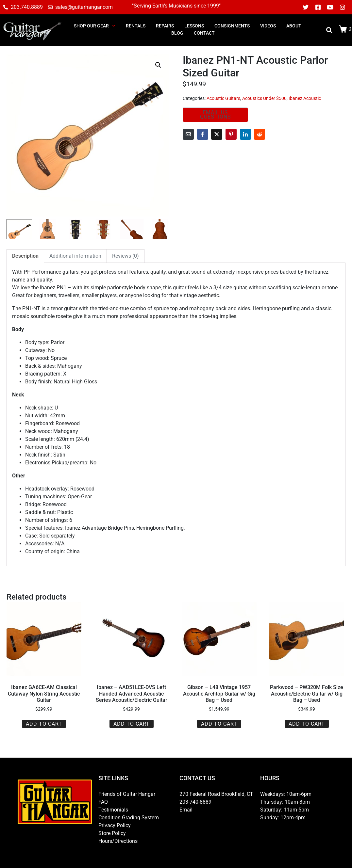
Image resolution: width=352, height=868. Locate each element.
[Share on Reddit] (260, 134)
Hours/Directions (118, 841)
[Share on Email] (188, 134)
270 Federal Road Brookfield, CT (216, 794)
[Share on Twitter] (217, 134)
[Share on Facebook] (203, 134)
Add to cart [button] (44, 724)
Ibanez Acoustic (305, 98)
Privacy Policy (115, 825)
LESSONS (194, 26)
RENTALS (136, 26)
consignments (232, 26)
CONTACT (204, 33)
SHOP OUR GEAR (95, 26)
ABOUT (294, 26)
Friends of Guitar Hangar (127, 794)
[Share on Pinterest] (231, 134)
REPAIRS (165, 26)
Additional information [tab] (75, 256)
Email (186, 810)
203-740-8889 (195, 802)
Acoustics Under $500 (264, 98)
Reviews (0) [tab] (126, 256)
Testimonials (113, 810)
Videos (268, 26)
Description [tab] (25, 256)
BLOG (177, 33)
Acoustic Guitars (223, 98)
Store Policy (112, 833)
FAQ (103, 802)
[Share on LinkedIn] (245, 134)
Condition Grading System (129, 818)
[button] (158, 65)
